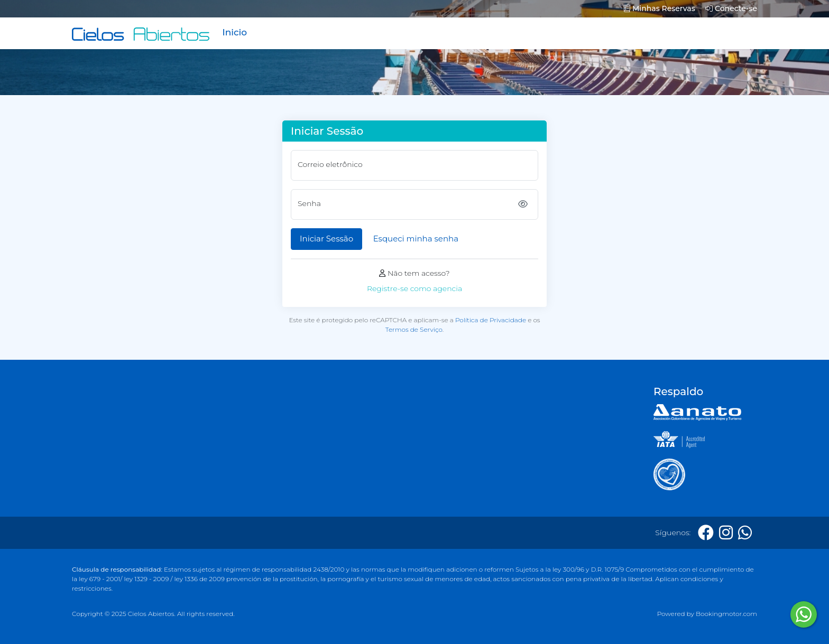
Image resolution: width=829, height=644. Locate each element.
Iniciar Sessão (326, 239)
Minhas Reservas (659, 8)
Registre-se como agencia (414, 288)
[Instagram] (726, 533)
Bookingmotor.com (726, 614)
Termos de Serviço (414, 329)
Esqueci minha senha (416, 239)
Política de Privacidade (491, 320)
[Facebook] (706, 533)
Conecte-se (731, 8)
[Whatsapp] (745, 533)
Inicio (234, 32)
